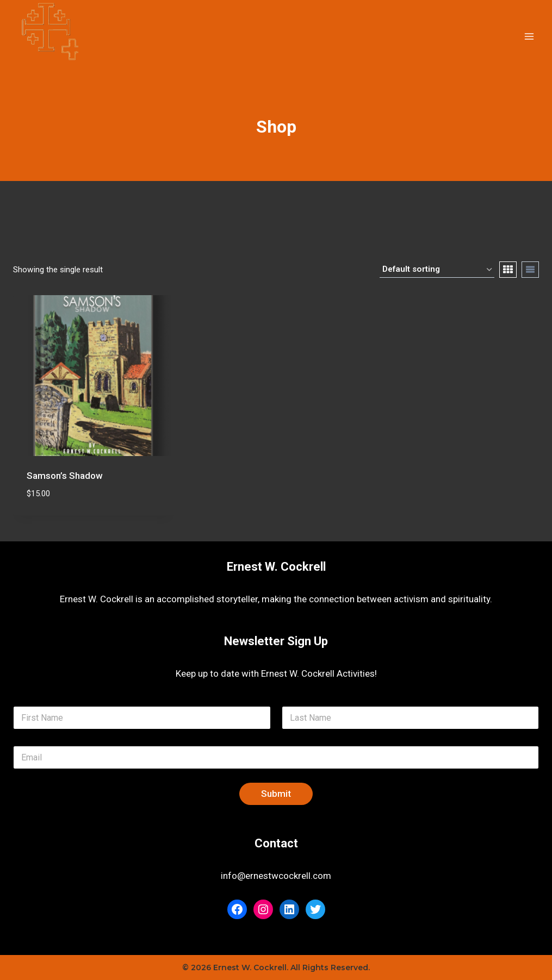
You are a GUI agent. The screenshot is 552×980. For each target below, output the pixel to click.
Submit (276, 794)
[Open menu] (529, 36)
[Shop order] (437, 270)
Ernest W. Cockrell (276, 567)
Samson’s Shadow (65, 476)
